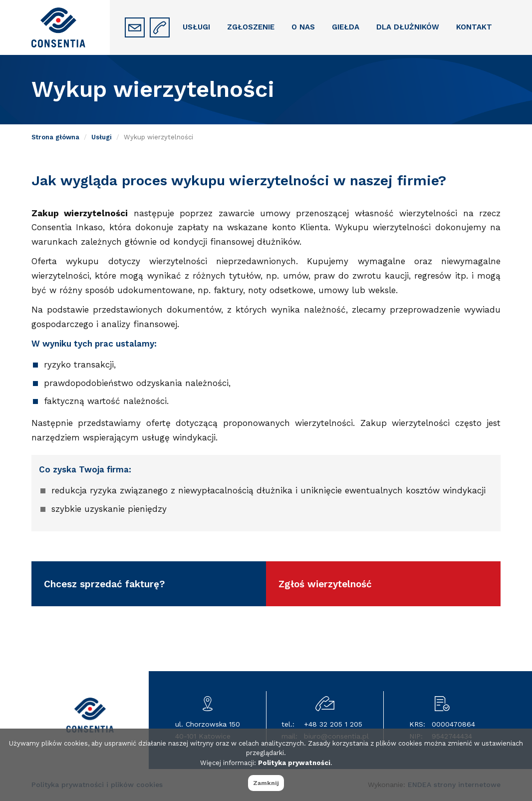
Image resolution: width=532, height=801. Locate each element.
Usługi (196, 27)
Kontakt (474, 27)
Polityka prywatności (294, 763)
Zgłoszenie (251, 27)
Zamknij (266, 783)
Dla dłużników (408, 27)
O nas (303, 27)
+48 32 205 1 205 (333, 724)
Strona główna (55, 137)
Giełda (346, 27)
